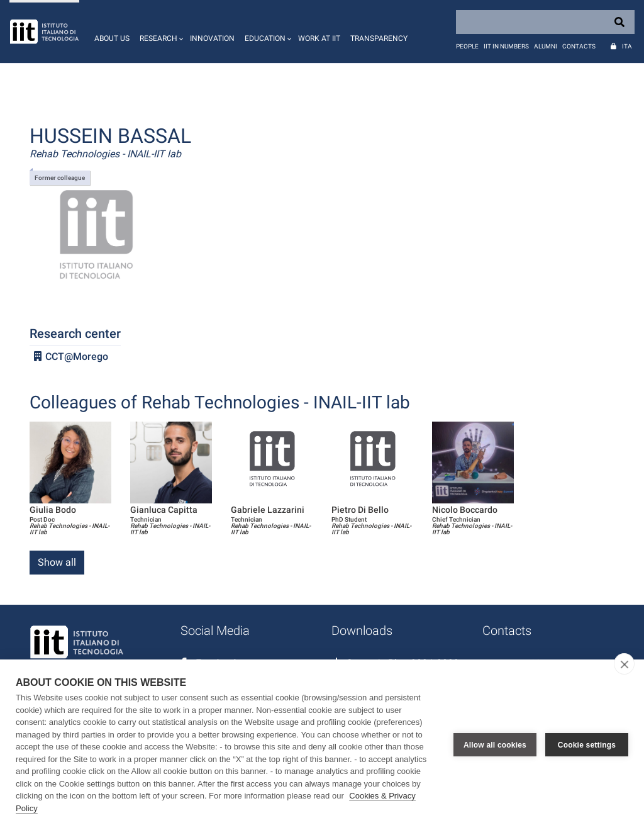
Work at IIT (319, 38)
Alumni (546, 46)
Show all (57, 562)
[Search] (545, 22)
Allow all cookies (495, 745)
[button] (160, 31)
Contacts (579, 46)
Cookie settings (587, 745)
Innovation (212, 38)
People (467, 46)
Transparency (379, 38)
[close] (624, 664)
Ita (627, 46)
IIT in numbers (506, 46)
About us (112, 38)
